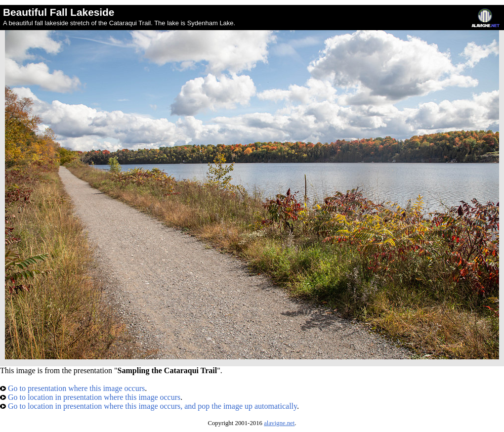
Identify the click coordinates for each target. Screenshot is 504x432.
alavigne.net (279, 423)
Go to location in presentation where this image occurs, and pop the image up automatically (148, 406)
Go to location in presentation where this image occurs (90, 397)
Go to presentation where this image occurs (72, 388)
